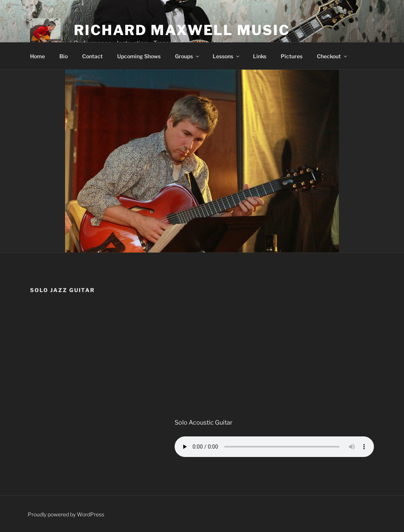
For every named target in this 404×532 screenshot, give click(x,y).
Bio (64, 56)
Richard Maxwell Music (182, 30)
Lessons (227, 56)
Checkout (332, 56)
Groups (188, 56)
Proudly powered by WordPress (66, 514)
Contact (92, 56)
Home (37, 56)
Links (260, 56)
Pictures (292, 56)
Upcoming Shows (139, 56)
